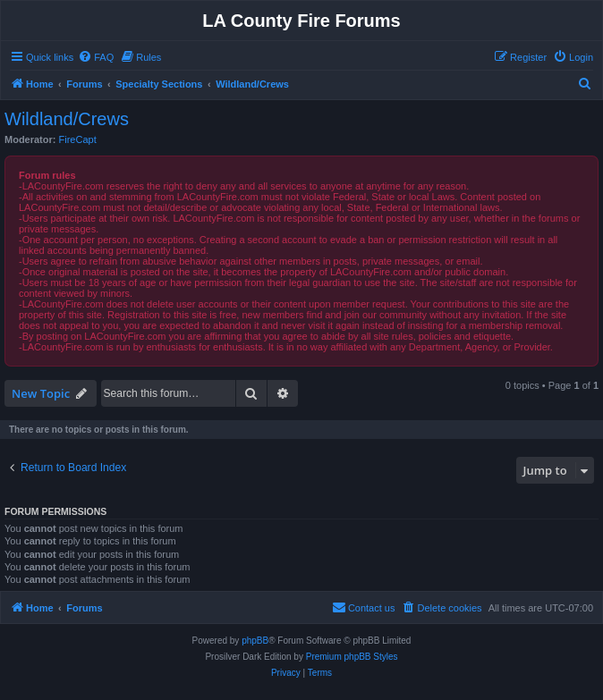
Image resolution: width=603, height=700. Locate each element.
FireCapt (78, 139)
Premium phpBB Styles (352, 657)
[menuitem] (96, 57)
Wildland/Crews (67, 119)
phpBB (255, 641)
